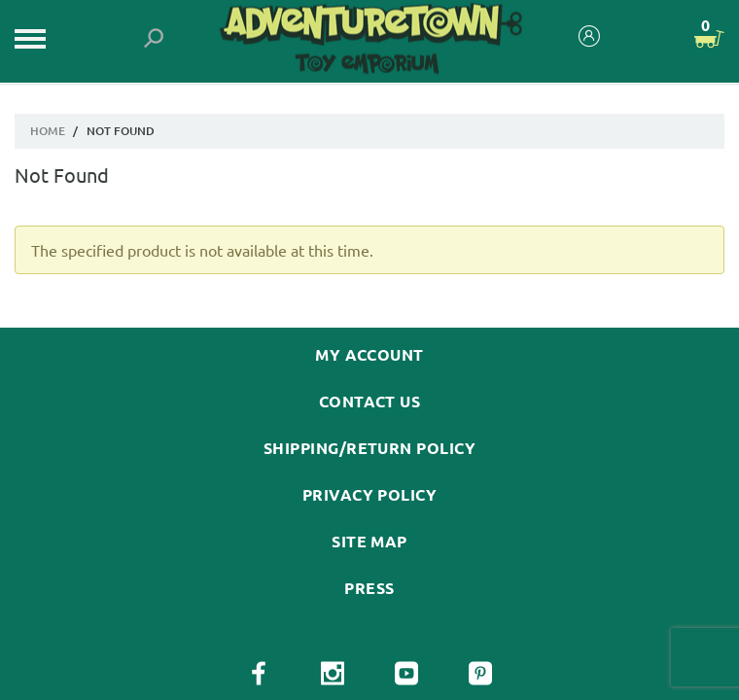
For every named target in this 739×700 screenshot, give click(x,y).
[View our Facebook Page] (259, 674)
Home (48, 131)
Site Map (369, 542)
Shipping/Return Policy (370, 448)
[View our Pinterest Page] (480, 674)
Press (369, 588)
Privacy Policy (370, 495)
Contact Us (370, 402)
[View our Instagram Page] (333, 674)
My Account (369, 355)
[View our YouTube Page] (406, 674)
